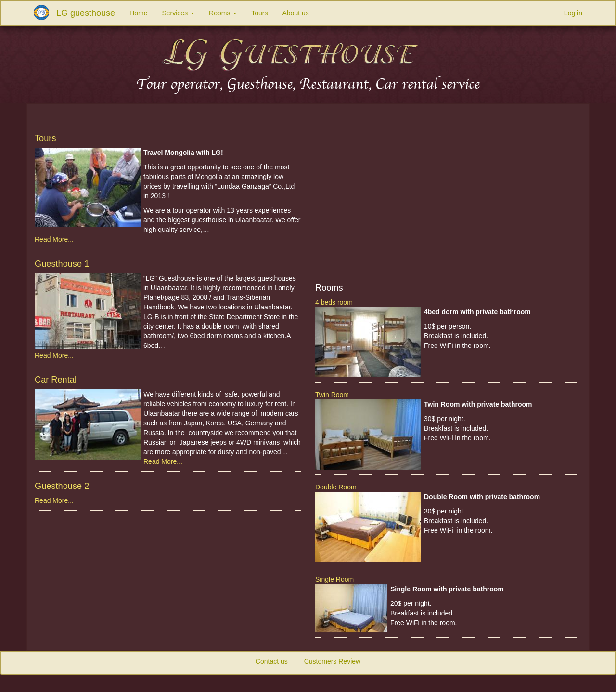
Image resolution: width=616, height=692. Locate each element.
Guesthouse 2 (62, 486)
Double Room (336, 487)
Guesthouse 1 (62, 264)
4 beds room (334, 302)
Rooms (223, 13)
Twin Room (332, 395)
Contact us (272, 661)
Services (178, 13)
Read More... (54, 239)
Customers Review (332, 661)
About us (296, 13)
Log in (573, 13)
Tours (259, 13)
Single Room (334, 579)
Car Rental (56, 380)
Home (138, 13)
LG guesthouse (86, 13)
